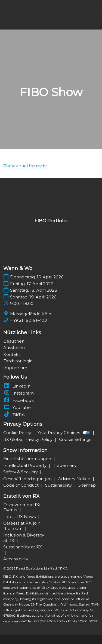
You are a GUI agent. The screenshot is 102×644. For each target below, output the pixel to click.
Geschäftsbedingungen (28, 479)
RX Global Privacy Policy (28, 439)
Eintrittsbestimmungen (28, 459)
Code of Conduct (21, 485)
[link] (25, 166)
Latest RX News (20, 517)
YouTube (17, 407)
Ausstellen (14, 348)
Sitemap (87, 485)
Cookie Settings (75, 439)
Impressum (15, 368)
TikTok (14, 415)
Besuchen (14, 341)
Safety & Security (21, 472)
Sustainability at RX (23, 547)
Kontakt (12, 354)
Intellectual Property (25, 465)
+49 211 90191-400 (29, 320)
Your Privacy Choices (64, 433)
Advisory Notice (75, 479)
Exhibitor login (18, 361)
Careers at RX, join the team (22, 526)
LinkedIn (17, 386)
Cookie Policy (18, 433)
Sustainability (59, 485)
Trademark (65, 465)
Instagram (18, 393)
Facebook (18, 400)
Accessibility (16, 559)
